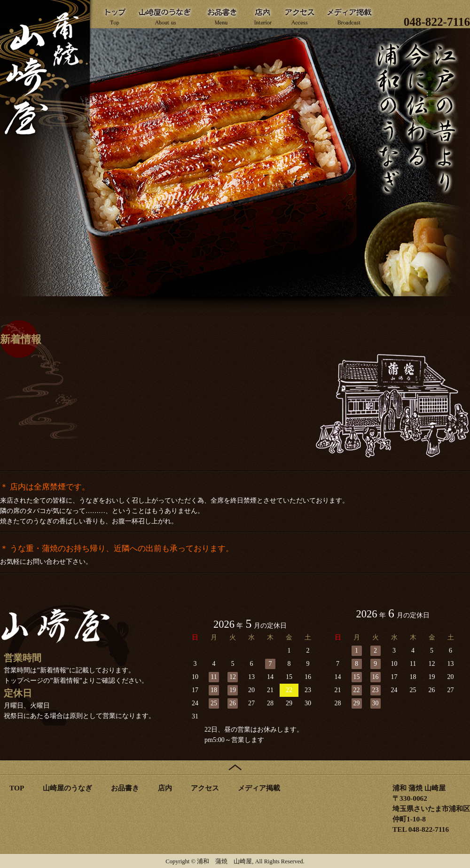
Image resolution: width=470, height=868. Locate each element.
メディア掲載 (259, 788)
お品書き (125, 788)
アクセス (205, 788)
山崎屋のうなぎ (67, 788)
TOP (17, 788)
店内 (165, 788)
